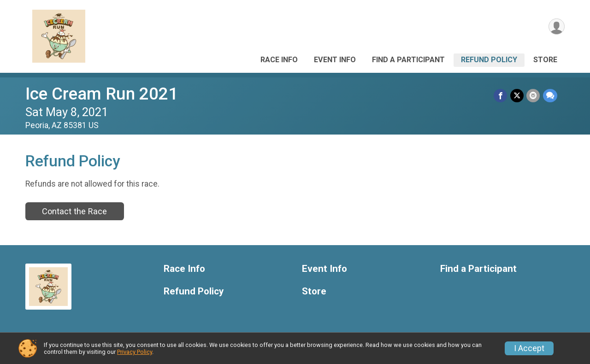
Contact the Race (74, 211)
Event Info (335, 60)
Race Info (279, 60)
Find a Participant (408, 60)
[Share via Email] (534, 96)
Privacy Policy (135, 352)
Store (545, 60)
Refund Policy (489, 60)
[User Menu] (556, 27)
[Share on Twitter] (517, 96)
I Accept (529, 348)
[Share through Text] (550, 96)
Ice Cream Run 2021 (102, 94)
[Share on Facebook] (501, 96)
